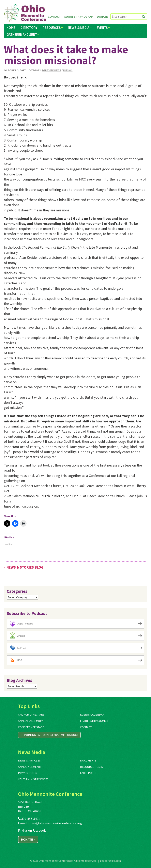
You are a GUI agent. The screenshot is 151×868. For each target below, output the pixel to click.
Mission (68, 70)
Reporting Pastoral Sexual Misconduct (49, 735)
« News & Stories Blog (24, 567)
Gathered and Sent (22, 35)
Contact (54, 17)
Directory (29, 28)
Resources (52, 28)
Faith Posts (88, 773)
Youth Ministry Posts (33, 779)
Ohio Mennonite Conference (56, 861)
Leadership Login (110, 861)
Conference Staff (31, 727)
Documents (88, 760)
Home (11, 28)
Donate (102, 17)
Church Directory (31, 715)
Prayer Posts (28, 773)
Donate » (28, 839)
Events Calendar (92, 715)
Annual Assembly (30, 721)
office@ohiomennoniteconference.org (55, 823)
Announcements (30, 767)
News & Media (79, 28)
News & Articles (29, 760)
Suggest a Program (79, 17)
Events (102, 28)
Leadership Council (94, 721)
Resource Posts (92, 767)
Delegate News (52, 70)
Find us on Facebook (32, 830)
